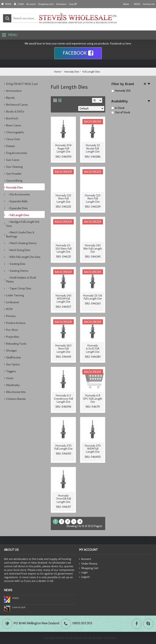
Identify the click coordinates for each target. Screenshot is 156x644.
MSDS (15, 598)
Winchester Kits (16, 392)
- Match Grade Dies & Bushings (20, 234)
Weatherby (13, 385)
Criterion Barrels (16, 399)
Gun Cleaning (14, 167)
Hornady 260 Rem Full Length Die (63, 349)
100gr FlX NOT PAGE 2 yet (22, 84)
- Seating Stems (17, 271)
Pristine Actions (16, 323)
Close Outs (13, 139)
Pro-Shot (12, 330)
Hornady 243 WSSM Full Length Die (63, 299)
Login (83, 573)
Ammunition (14, 91)
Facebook (78, 53)
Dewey (10, 146)
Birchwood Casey (17, 105)
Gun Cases (13, 160)
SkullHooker (14, 357)
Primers (11, 316)
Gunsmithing (14, 181)
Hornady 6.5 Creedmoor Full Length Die (63, 399)
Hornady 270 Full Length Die (63, 447)
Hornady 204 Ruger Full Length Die (63, 148)
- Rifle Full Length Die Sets (23, 257)
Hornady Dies (15, 187)
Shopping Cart (89, 568)
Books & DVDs (15, 111)
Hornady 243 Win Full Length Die (93, 248)
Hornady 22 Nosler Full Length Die (93, 148)
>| (80, 521)
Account (85, 559)
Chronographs (15, 132)
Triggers (11, 371)
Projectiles (13, 337)
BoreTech (12, 118)
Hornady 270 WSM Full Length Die (93, 449)
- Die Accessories (18, 194)
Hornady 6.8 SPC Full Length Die (93, 399)
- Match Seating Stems (21, 243)
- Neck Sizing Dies (18, 250)
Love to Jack (19, 607)
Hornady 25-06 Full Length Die (93, 297)
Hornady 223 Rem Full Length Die (93, 199)
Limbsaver (13, 302)
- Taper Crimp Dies (19, 288)
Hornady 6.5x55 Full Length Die (93, 349)
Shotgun (11, 351)
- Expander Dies (17, 208)
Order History (88, 564)
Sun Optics (13, 364)
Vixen (10, 378)
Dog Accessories (17, 153)
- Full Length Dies (18, 215)
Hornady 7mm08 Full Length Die (63, 499)
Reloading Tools (16, 344)
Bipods (10, 98)
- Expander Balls (17, 201)
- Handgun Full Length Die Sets (23, 224)
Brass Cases (14, 125)
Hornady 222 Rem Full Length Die (63, 199)
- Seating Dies (16, 264)
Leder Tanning (15, 295)
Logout (84, 577)
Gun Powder (14, 174)
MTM (9, 309)
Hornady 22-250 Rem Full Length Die (63, 248)
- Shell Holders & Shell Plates (21, 280)
